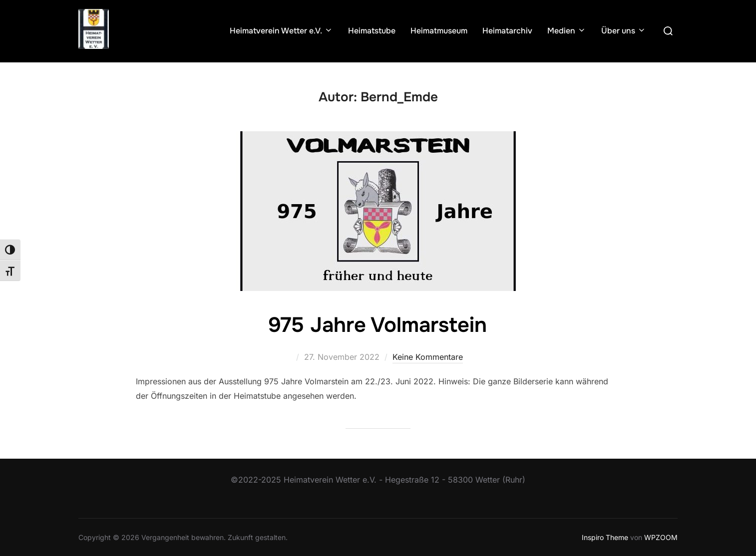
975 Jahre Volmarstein (378, 325)
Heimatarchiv (507, 31)
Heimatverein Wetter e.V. (281, 31)
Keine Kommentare (428, 357)
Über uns (624, 31)
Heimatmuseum (439, 31)
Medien (567, 31)
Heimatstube (372, 31)
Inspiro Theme (605, 537)
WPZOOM (661, 537)
